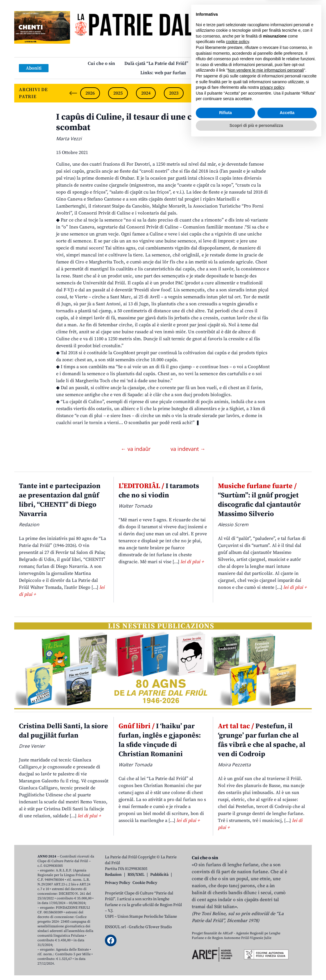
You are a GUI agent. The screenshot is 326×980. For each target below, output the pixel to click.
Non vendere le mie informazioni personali (266, 909)
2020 (257, 93)
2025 (118, 93)
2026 (90, 93)
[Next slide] (302, 93)
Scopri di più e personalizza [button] (256, 964)
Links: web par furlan (163, 73)
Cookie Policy (145, 883)
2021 (230, 93)
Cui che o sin (101, 63)
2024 (146, 93)
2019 (285, 93)
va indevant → (188, 449)
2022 (202, 93)
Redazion (113, 875)
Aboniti (34, 68)
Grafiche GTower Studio (150, 927)
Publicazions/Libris (218, 63)
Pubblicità (159, 875)
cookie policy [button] (238, 880)
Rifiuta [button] (225, 951)
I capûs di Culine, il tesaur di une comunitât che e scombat (154, 122)
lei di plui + (192, 562)
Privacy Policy (118, 883)
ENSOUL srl (115, 927)
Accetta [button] (287, 951)
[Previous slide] (73, 93)
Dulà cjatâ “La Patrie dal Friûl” (156, 63)
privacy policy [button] (272, 926)
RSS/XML (136, 875)
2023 (174, 93)
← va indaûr (136, 449)
